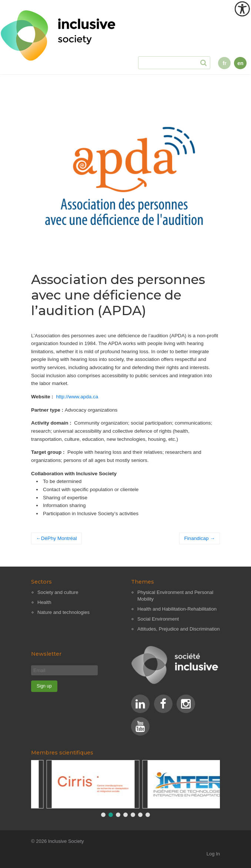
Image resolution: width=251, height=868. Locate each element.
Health (44, 602)
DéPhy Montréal (59, 538)
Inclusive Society (66, 841)
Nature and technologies (63, 612)
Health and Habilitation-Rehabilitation (177, 609)
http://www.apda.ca (77, 397)
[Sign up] (44, 686)
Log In (213, 854)
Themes (143, 582)
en (240, 63)
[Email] (64, 670)
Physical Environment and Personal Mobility (175, 596)
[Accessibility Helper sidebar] (242, 9)
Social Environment (158, 619)
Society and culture (58, 592)
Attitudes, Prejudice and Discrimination (179, 629)
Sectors (41, 582)
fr (224, 63)
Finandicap (196, 538)
